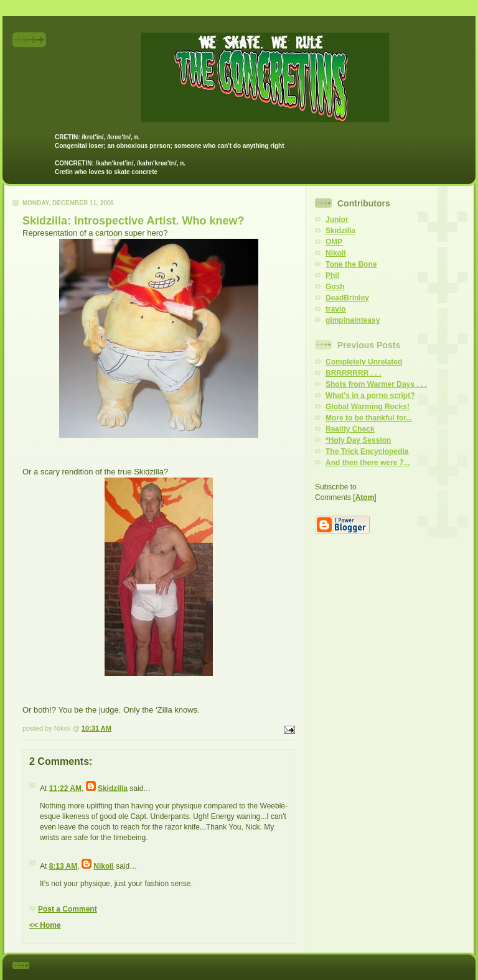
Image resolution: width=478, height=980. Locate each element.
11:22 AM (65, 788)
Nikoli (104, 866)
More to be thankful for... (369, 418)
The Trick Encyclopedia (367, 451)
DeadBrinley (347, 298)
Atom (365, 497)
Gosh (335, 287)
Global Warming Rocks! (368, 407)
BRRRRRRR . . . (353, 373)
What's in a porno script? (370, 395)
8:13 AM (63, 866)
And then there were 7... (368, 463)
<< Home (45, 925)
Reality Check (350, 429)
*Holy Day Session (358, 440)
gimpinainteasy (353, 320)
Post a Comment (68, 909)
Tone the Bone (351, 264)
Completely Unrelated (364, 362)
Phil (332, 275)
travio (336, 309)
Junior (337, 220)
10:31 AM (96, 728)
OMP (334, 242)
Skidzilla (113, 788)
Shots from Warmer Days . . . (376, 384)
